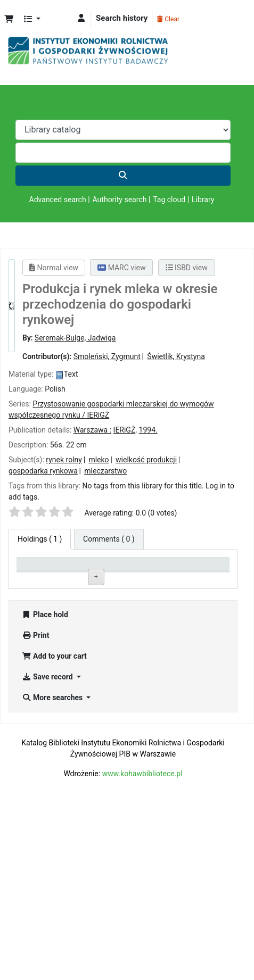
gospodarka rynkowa (43, 471)
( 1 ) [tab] (40, 539)
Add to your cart (54, 832)
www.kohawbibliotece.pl (142, 949)
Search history (122, 18)
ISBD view (187, 268)
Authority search (120, 200)
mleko (99, 460)
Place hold (45, 790)
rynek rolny (64, 460)
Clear (168, 19)
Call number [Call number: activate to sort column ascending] (120, 573)
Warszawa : (92, 430)
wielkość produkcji (146, 460)
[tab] (109, 539)
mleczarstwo (105, 471)
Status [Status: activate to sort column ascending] (161, 578)
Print (35, 811)
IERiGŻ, (125, 430)
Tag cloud (169, 200)
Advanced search (58, 200)
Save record (48, 852)
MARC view (121, 268)
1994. (148, 430)
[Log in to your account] (81, 18)
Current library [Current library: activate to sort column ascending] (77, 573)
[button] (9, 19)
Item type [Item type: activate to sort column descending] (30, 573)
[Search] (123, 176)
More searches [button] (53, 873)
